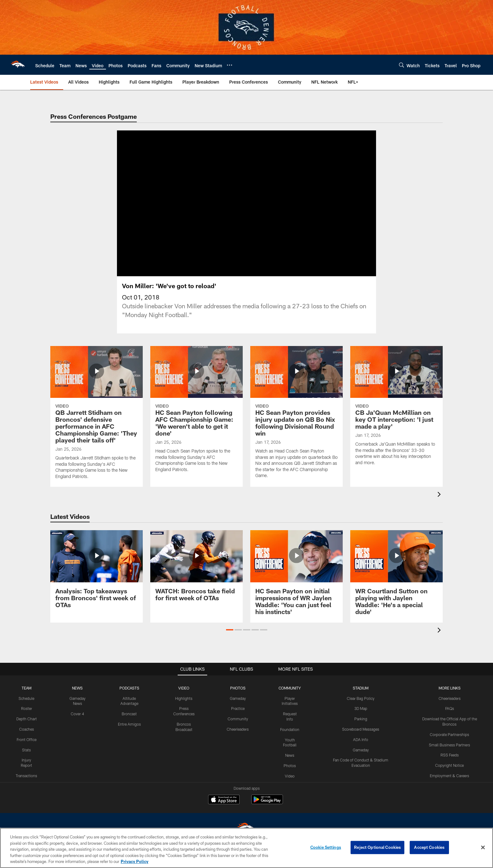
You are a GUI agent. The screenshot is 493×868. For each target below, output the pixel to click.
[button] (230, 630)
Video (290, 776)
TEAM (27, 688)
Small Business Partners (449, 745)
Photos (290, 766)
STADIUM (361, 688)
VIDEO (184, 688)
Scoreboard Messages (361, 729)
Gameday (238, 698)
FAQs (450, 708)
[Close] (483, 848)
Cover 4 (77, 714)
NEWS (77, 688)
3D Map (361, 708)
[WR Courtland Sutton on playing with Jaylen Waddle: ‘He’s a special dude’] (396, 576)
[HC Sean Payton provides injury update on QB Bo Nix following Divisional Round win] (296, 416)
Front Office (27, 739)
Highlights (184, 698)
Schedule (26, 698)
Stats (26, 750)
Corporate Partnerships (449, 734)
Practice (238, 708)
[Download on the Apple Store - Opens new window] (224, 800)
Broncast (129, 714)
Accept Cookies (429, 847)
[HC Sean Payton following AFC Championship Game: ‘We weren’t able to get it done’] (197, 413)
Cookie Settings (326, 847)
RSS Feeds (450, 755)
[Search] (402, 65)
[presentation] (440, 495)
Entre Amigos (129, 724)
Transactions (26, 776)
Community (238, 719)
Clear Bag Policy (361, 698)
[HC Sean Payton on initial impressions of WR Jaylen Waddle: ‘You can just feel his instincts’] (296, 576)
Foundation (290, 729)
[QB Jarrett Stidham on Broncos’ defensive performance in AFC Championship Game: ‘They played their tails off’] (97, 417)
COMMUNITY (290, 688)
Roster (27, 708)
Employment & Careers (449, 776)
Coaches (27, 729)
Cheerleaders (238, 729)
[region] (246, 848)
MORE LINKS (450, 688)
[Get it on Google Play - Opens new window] (267, 802)
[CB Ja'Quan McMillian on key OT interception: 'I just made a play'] (396, 410)
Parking (361, 719)
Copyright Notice (449, 765)
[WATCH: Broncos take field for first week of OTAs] (197, 569)
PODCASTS (129, 688)
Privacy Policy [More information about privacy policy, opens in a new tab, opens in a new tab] (135, 861)
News (290, 755)
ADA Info (361, 739)
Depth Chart (27, 719)
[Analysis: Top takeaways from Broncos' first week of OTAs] (97, 573)
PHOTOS (238, 688)
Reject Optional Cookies (377, 847)
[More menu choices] (230, 65)
